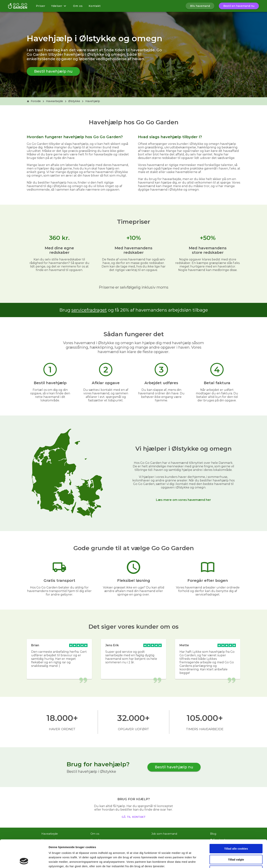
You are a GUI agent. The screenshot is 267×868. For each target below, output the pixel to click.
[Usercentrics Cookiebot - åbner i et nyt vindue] (24, 861)
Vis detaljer (193, 861)
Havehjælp (93, 101)
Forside (34, 101)
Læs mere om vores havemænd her (183, 500)
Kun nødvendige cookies (236, 844)
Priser (41, 6)
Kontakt (95, 6)
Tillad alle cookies (236, 823)
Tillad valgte (236, 834)
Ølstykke (74, 101)
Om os (78, 6)
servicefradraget (89, 310)
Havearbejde (55, 101)
